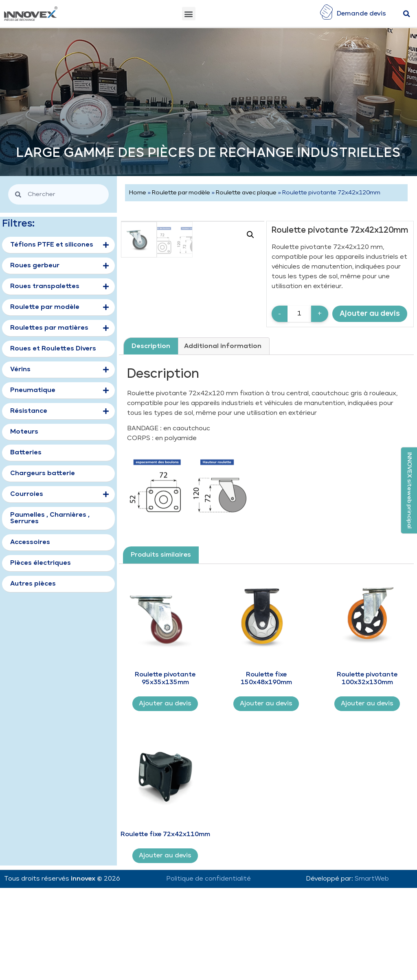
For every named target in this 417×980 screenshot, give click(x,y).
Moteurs (24, 432)
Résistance (59, 412)
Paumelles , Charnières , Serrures (50, 518)
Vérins (59, 370)
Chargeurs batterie (43, 473)
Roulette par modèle (181, 193)
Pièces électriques (41, 563)
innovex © (87, 963)
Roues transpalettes (59, 287)
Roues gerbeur (59, 266)
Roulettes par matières (59, 328)
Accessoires (30, 542)
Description (151, 430)
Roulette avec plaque (246, 193)
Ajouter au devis (370, 314)
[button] (189, 14)
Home (138, 193)
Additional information (223, 430)
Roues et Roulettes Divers (53, 349)
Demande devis (361, 14)
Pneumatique (59, 391)
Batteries (26, 453)
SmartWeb (372, 963)
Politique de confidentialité (208, 963)
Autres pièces (33, 584)
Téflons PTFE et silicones (59, 245)
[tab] (151, 430)
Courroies (59, 495)
